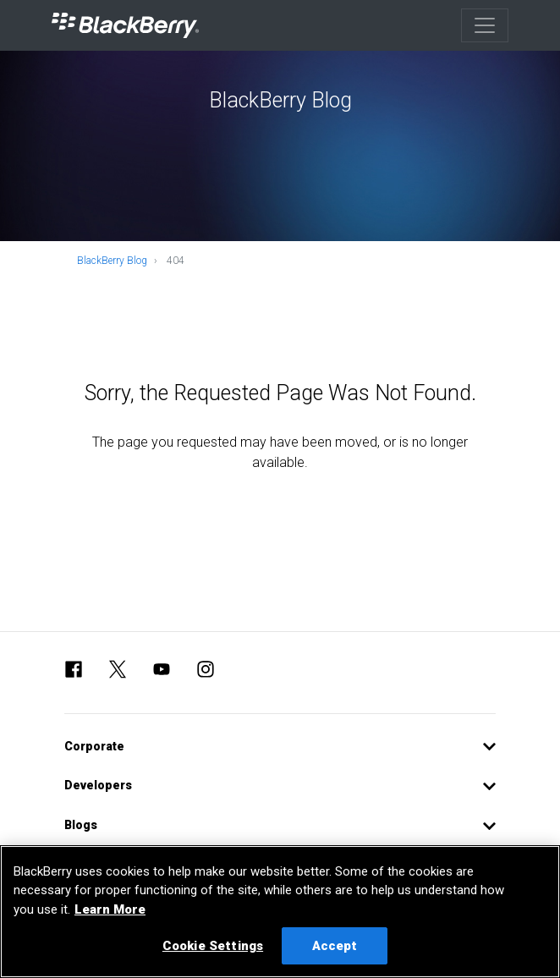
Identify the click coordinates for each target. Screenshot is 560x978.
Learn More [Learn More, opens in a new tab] (110, 909)
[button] (280, 747)
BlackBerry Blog (112, 261)
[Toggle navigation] (485, 25)
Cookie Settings (213, 946)
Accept (335, 946)
